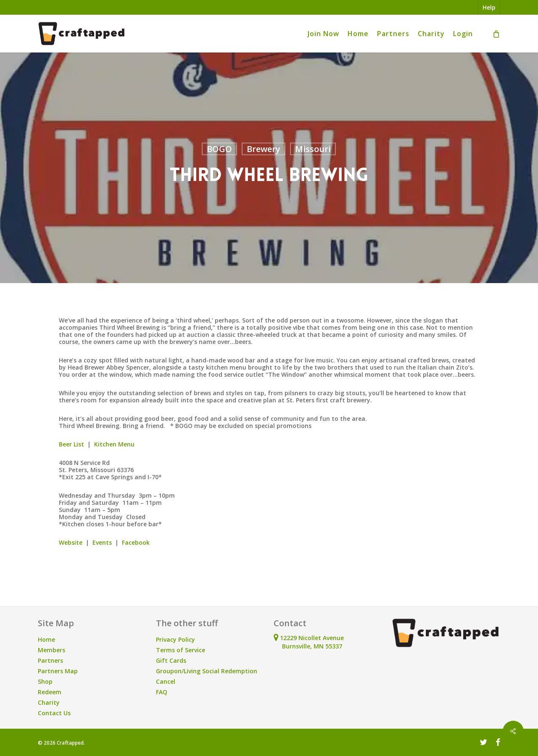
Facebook (136, 542)
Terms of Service (181, 650)
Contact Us (54, 713)
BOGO (219, 149)
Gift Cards (171, 660)
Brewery (264, 149)
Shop (45, 681)
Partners (50, 660)
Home (46, 639)
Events (102, 542)
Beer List (71, 444)
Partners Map (58, 671)
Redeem (50, 692)
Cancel (166, 681)
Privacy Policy (175, 639)
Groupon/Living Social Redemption (207, 671)
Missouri (313, 149)
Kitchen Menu (114, 444)
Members (51, 650)
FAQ (162, 692)
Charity (49, 702)
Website (71, 542)
